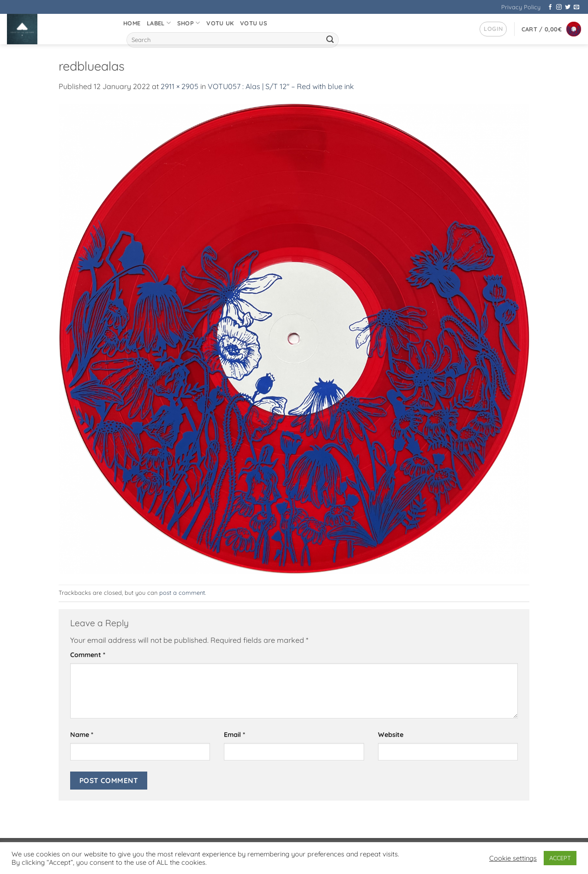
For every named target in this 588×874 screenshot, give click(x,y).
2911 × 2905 (180, 86)
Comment (88, 655)
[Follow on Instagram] (559, 7)
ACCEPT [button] (560, 858)
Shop (189, 23)
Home (132, 23)
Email (234, 735)
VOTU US (254, 23)
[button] (493, 29)
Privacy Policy (521, 7)
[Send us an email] (576, 7)
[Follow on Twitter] (568, 7)
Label (159, 23)
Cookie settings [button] (513, 858)
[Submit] (330, 40)
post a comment (182, 593)
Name (82, 735)
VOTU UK (220, 23)
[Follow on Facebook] (550, 7)
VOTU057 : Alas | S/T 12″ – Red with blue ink (281, 86)
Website (391, 735)
